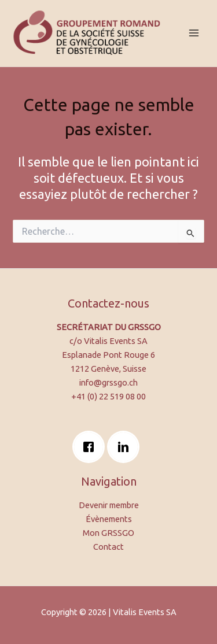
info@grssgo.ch (108, 382)
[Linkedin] (126, 447)
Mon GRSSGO (108, 533)
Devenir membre (109, 505)
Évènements (109, 519)
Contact (108, 547)
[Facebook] (91, 447)
